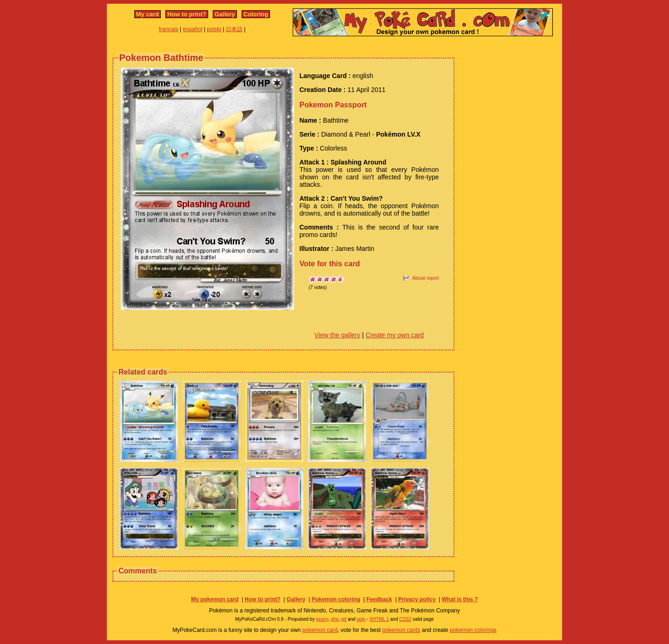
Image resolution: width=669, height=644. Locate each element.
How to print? (187, 14)
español (193, 29)
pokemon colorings (473, 630)
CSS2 (405, 619)
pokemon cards (401, 630)
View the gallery (338, 335)
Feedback (379, 599)
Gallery (225, 14)
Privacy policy (417, 599)
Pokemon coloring (336, 599)
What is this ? (460, 599)
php (335, 619)
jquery (322, 619)
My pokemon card (215, 599)
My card (148, 14)
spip (361, 619)
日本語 (234, 29)
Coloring (256, 14)
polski (214, 29)
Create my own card (395, 335)
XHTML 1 (379, 619)
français (169, 29)
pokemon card (320, 630)
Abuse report (425, 278)
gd (344, 619)
